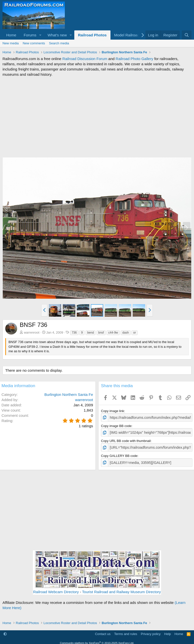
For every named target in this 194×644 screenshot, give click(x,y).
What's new (57, 35)
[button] (40, 35)
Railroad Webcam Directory (56, 590)
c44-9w (113, 333)
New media (11, 43)
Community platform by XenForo (97, 641)
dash (126, 333)
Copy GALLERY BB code (119, 455)
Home (11, 35)
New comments (34, 43)
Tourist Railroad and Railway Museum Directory (121, 590)
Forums (30, 35)
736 (74, 333)
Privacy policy (151, 632)
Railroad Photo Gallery (135, 59)
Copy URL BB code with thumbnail (126, 440)
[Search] (187, 35)
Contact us (103, 632)
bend (91, 333)
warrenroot (32, 332)
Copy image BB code (116, 425)
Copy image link (113, 411)
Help (168, 632)
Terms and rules (126, 632)
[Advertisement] (97, 117)
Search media (59, 43)
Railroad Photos (92, 35)
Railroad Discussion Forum (85, 59)
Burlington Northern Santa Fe (69, 394)
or (135, 333)
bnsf (101, 333)
